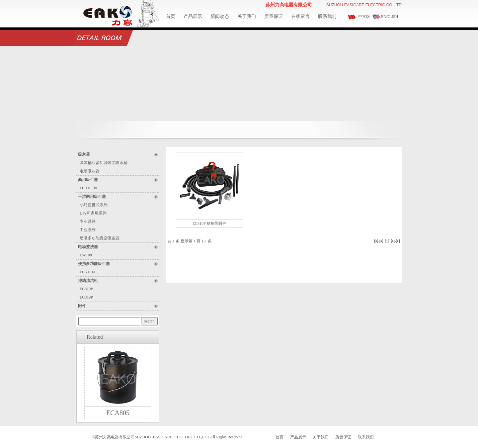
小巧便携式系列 (94, 205)
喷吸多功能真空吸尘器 (100, 238)
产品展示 (193, 16)
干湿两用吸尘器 (92, 197)
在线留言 (300, 16)
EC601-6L (88, 272)
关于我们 (247, 16)
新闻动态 (220, 16)
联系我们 (327, 16)
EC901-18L (89, 188)
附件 (82, 306)
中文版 (364, 17)
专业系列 (88, 222)
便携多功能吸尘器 (94, 264)
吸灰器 (84, 154)
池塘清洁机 (88, 281)
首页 (171, 16)
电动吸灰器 (90, 171)
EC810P (86, 289)
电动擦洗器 (88, 247)
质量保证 (274, 16)
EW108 (86, 255)
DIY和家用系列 (93, 213)
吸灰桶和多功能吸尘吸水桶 (104, 163)
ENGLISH (390, 17)
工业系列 (88, 230)
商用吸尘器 (88, 180)
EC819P (86, 297)
